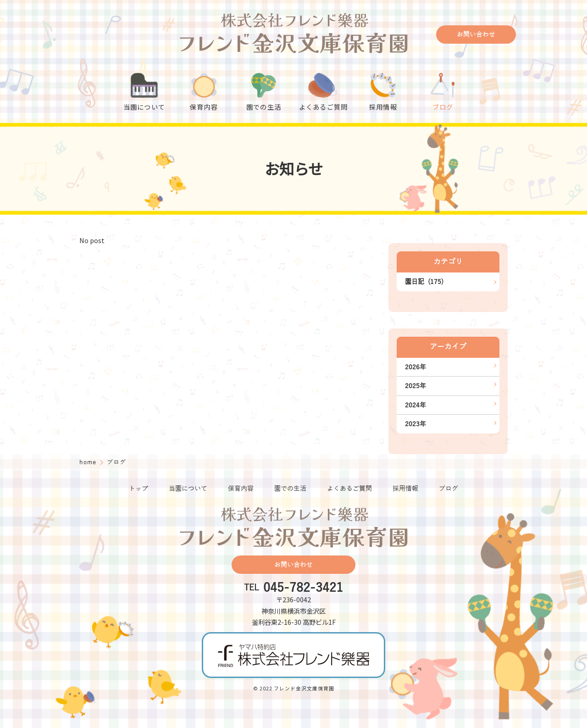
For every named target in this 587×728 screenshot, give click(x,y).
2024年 (415, 405)
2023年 (415, 424)
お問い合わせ (476, 34)
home (89, 462)
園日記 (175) (424, 282)
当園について (188, 489)
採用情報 (405, 489)
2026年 (415, 367)
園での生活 (290, 489)
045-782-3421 (303, 588)
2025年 (415, 386)
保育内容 (241, 489)
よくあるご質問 (349, 489)
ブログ (449, 489)
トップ (138, 489)
